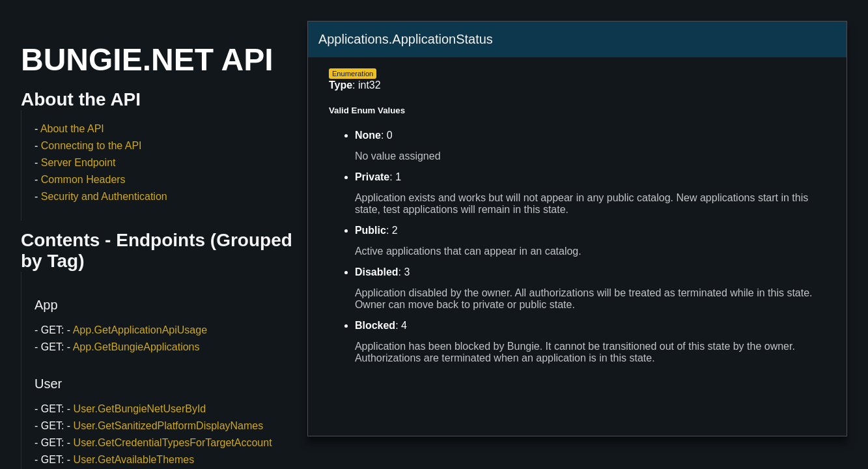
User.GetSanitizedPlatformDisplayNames (169, 426)
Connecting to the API (91, 146)
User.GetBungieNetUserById (140, 409)
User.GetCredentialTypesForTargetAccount (173, 443)
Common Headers (83, 179)
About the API (72, 129)
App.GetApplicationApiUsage (140, 330)
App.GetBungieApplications (136, 347)
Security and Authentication (104, 196)
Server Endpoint (78, 163)
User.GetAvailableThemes (134, 460)
